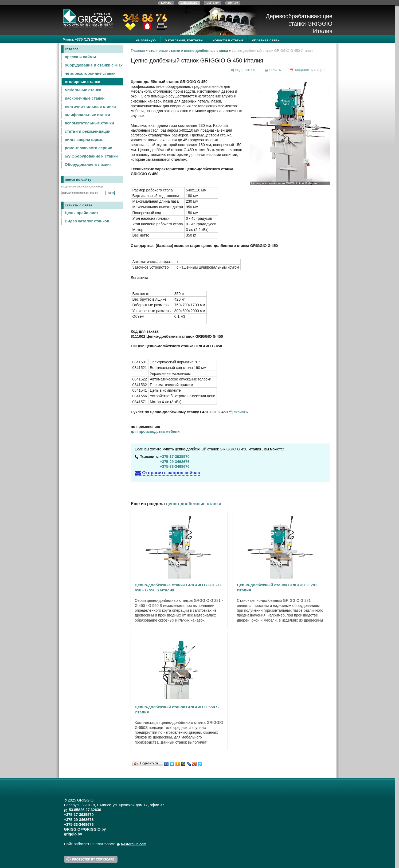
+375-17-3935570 (175, 457)
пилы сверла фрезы (85, 140)
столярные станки (83, 82)
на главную (146, 40)
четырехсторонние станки (90, 73)
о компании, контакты (184, 40)
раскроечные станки (85, 98)
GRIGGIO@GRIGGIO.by (85, 829)
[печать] (273, 70)
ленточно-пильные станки (90, 107)
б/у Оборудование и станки (91, 156)
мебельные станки (83, 90)
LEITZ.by (213, 3)
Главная (138, 51)
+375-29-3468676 (175, 462)
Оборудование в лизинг (88, 164)
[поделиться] (243, 70)
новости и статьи (228, 40)
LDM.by (166, 3)
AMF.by (233, 3)
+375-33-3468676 (175, 466)
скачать (241, 412)
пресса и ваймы (81, 57)
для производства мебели (155, 431)
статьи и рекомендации (88, 131)
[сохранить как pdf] (308, 70)
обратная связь (266, 40)
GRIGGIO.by (189, 3)
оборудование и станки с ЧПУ (94, 65)
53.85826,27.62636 (85, 810)
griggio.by (73, 834)
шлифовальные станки (88, 115)
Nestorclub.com (134, 844)
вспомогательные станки (89, 123)
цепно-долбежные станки (206, 51)
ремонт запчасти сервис (89, 148)
